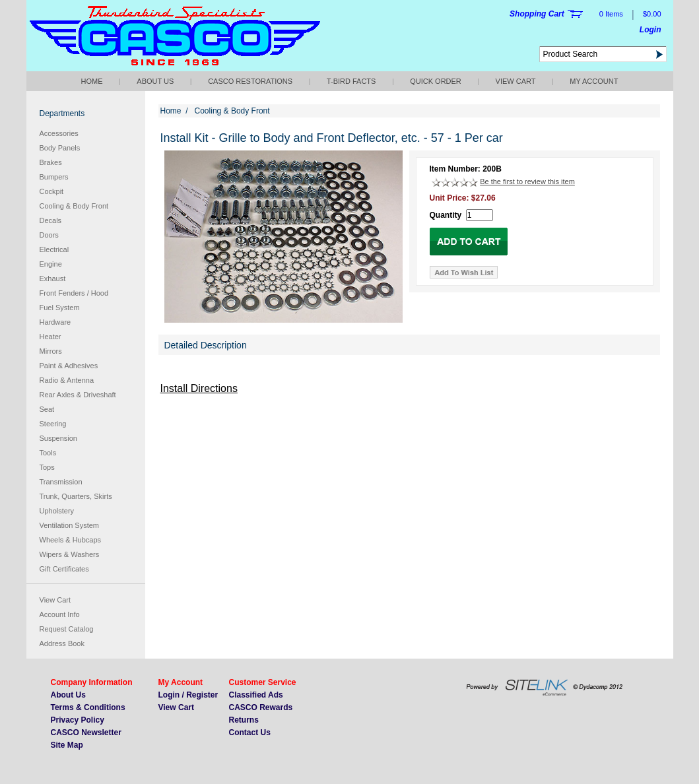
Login (650, 30)
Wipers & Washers (70, 554)
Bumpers (54, 177)
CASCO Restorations (250, 81)
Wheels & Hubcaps (71, 540)
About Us (155, 81)
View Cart (516, 81)
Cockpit (52, 191)
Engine (51, 264)
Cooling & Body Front (74, 206)
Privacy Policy (78, 720)
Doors (49, 235)
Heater (50, 337)
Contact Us (250, 733)
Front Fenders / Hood (74, 293)
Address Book (62, 643)
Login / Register (188, 695)
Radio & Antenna (67, 380)
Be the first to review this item (527, 181)
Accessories (59, 133)
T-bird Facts (351, 81)
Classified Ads (256, 695)
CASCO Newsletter (86, 733)
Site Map (67, 745)
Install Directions (199, 388)
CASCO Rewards (261, 707)
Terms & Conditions (88, 707)
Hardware (55, 322)
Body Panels (60, 148)
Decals (51, 220)
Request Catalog (67, 629)
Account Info (60, 614)
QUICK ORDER (436, 81)
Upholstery (57, 511)
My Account (594, 81)
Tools (48, 453)
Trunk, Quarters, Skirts (76, 496)
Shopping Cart (537, 14)
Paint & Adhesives (69, 366)
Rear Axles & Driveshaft (78, 395)
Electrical (54, 249)
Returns (244, 720)
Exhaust (53, 278)
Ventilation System (70, 525)
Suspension (59, 438)
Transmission (61, 482)
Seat (47, 409)
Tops (47, 467)
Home (92, 81)
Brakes (51, 162)
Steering (53, 424)
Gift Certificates (64, 569)
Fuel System (60, 308)
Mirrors (51, 351)
